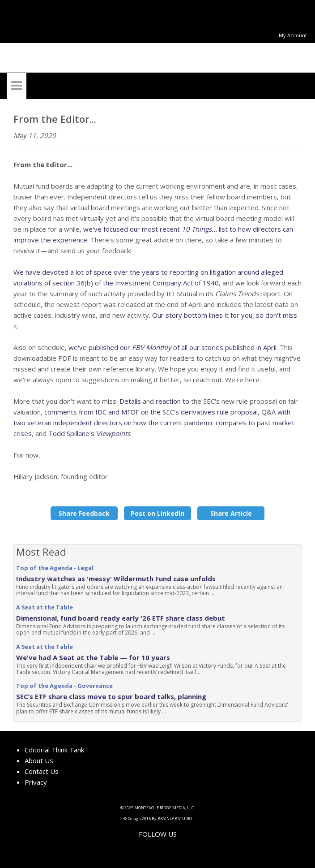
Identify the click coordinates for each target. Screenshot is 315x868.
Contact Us (42, 771)
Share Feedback (84, 513)
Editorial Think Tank (54, 750)
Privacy (36, 782)
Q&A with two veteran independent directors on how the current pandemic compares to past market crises (154, 423)
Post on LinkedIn (157, 513)
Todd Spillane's (89, 433)
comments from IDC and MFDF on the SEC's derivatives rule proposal (151, 412)
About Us (39, 760)
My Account (293, 35)
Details (130, 401)
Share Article (231, 513)
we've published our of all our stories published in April (172, 347)
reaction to (172, 401)
